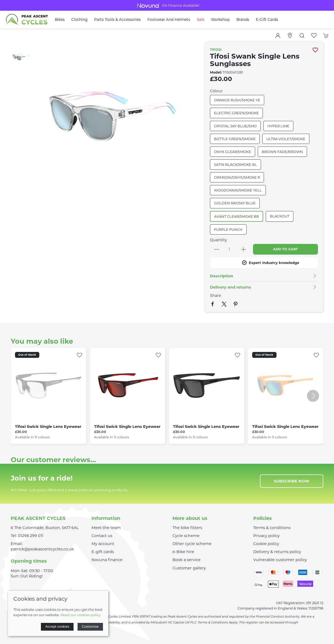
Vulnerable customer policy (280, 560)
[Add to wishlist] (79, 355)
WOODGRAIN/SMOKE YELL (238, 190)
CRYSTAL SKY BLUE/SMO (235, 126)
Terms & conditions (272, 528)
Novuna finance (107, 560)
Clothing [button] (79, 20)
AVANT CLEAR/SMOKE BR (237, 216)
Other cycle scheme (192, 544)
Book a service (187, 560)
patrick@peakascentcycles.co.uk (42, 549)
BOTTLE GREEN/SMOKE (235, 139)
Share (216, 296)
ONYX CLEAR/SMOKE (233, 152)
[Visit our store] (290, 36)
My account (103, 544)
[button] (302, 36)
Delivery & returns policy (277, 552)
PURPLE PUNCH (228, 229)
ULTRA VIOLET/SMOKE (286, 139)
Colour (216, 91)
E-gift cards (103, 552)
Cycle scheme (186, 536)
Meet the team (106, 528)
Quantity (218, 240)
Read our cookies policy (80, 615)
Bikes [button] (60, 20)
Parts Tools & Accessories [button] (117, 20)
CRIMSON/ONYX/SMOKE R (237, 177)
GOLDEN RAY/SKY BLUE (235, 203)
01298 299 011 (31, 536)
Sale (201, 20)
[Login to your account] (278, 36)
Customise (90, 626)
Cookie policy (266, 544)
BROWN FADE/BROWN (282, 152)
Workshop (220, 20)
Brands (243, 20)
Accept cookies (57, 626)
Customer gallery (189, 568)
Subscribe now (292, 481)
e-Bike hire (183, 552)
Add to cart (285, 249)
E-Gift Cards (267, 20)
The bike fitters (187, 528)
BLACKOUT (280, 216)
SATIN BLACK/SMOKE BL (235, 164)
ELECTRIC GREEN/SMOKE (236, 113)
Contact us (102, 536)
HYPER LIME (278, 126)
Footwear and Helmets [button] (169, 20)
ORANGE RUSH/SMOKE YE (237, 100)
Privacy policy (266, 536)
